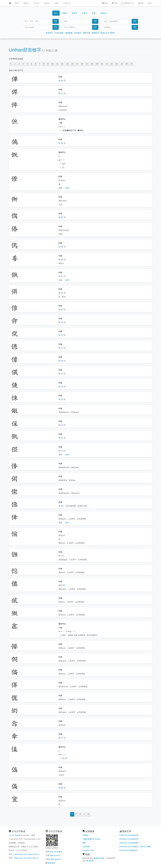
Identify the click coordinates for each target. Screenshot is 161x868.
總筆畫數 (69, 33)
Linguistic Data (88, 850)
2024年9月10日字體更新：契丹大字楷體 (135, 847)
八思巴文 (67, 3)
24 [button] (122, 64)
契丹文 (37, 3)
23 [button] (117, 64)
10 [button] (52, 64)
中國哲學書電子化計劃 (91, 839)
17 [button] (87, 64)
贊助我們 (51, 863)
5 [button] (31, 64)
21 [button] (107, 64)
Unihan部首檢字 (25, 50)
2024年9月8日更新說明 (128, 850)
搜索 (56, 21)
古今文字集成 (15, 835)
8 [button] (44, 64)
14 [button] (72, 64)
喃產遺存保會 (99, 858)
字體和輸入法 (128, 3)
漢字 (17, 3)
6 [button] (36, 64)
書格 (84, 843)
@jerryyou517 (55, 855)
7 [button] (40, 64)
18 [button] (92, 64)
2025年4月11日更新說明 (129, 839)
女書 (57, 3)
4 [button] (27, 64)
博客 (141, 3)
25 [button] (127, 64)
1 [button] (15, 64)
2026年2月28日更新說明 (129, 835)
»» (88, 814)
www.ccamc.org (20, 854)
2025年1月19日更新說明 (129, 843)
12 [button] (62, 64)
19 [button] (97, 64)
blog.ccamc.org (20, 858)
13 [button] (67, 64)
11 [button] (57, 64)
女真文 (47, 3)
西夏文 (27, 3)
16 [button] (82, 64)
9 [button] (48, 64)
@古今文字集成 (56, 852)
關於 (105, 3)
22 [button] (112, 64)
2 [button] (19, 64)
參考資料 (90, 861)
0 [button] (11, 64)
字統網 (85, 835)
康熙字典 (87, 33)
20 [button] (102, 64)
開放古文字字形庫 (108, 33)
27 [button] (132, 64)
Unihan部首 (59, 33)
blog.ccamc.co (33, 858)
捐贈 (115, 3)
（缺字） (68, 188)
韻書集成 (95, 33)
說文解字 (78, 33)
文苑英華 (86, 847)
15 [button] (77, 64)
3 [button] (23, 64)
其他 (150, 3)
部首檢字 (49, 33)
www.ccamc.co (34, 854)
